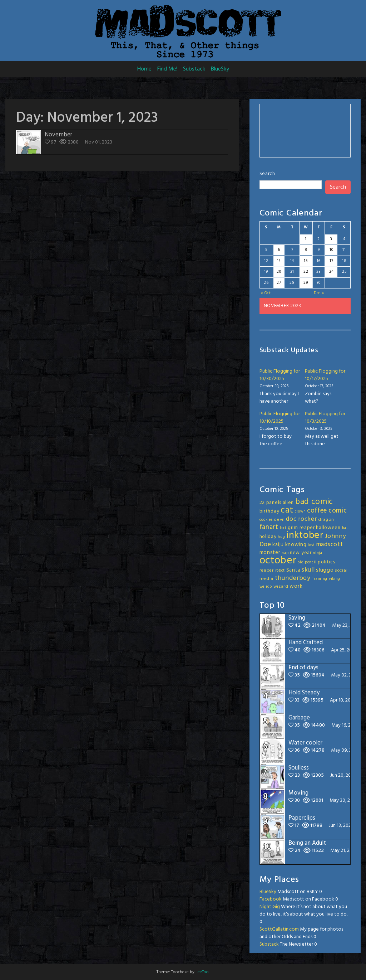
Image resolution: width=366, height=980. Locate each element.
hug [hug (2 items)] (281, 537)
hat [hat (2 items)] (345, 528)
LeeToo (202, 972)
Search (267, 174)
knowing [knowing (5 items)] (296, 545)
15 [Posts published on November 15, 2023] (306, 261)
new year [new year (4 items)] (301, 553)
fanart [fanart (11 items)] (269, 527)
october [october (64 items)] (278, 561)
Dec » (319, 293)
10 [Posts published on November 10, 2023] (331, 250)
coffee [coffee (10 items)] (317, 511)
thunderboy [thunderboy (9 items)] (293, 578)
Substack (194, 69)
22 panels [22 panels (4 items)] (270, 503)
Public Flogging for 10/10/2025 (280, 418)
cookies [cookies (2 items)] (266, 520)
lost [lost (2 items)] (311, 545)
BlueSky (220, 69)
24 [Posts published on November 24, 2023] (332, 272)
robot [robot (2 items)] (280, 571)
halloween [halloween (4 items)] (328, 528)
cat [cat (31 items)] (287, 510)
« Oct (266, 293)
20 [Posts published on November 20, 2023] (279, 272)
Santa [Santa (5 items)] (293, 570)
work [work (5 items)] (296, 586)
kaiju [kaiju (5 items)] (278, 545)
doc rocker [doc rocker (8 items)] (301, 519)
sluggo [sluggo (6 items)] (325, 570)
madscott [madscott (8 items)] (330, 545)
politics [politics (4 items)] (327, 562)
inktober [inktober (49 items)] (305, 535)
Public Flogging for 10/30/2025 (280, 375)
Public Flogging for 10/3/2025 (325, 418)
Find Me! (167, 69)
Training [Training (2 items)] (320, 579)
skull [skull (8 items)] (308, 570)
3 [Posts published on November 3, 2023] (331, 239)
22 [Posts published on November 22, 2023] (306, 272)
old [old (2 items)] (301, 562)
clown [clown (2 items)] (300, 512)
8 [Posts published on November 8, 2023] (306, 250)
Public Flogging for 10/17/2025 (325, 375)
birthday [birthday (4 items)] (269, 511)
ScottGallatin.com (279, 929)
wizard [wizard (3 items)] (281, 587)
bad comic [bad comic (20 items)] (314, 502)
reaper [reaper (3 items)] (267, 571)
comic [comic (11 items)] (338, 511)
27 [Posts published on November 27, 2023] (279, 283)
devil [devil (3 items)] (279, 520)
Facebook (271, 899)
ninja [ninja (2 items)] (318, 553)
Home (144, 69)
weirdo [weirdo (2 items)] (266, 587)
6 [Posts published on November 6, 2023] (279, 250)
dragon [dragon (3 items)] (326, 520)
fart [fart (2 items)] (283, 528)
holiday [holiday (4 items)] (268, 537)
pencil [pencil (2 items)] (311, 562)
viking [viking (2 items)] (335, 579)
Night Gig (270, 907)
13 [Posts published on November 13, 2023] (279, 261)
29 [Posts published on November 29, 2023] (306, 283)
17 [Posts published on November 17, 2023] (331, 261)
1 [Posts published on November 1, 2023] (306, 239)
